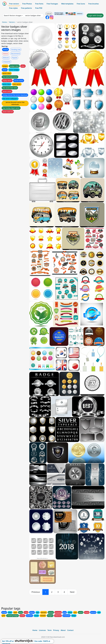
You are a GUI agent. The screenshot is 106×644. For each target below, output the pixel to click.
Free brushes (94, 4)
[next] (72, 592)
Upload (49, 14)
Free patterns (26, 8)
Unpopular (7, 62)
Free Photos (27, 4)
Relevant (6, 58)
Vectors (12, 22)
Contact (70, 630)
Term (49, 630)
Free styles (13, 8)
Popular (15, 58)
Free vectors (14, 4)
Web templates (67, 4)
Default (5, 50)
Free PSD (39, 8)
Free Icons (81, 4)
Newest (6, 54)
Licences (42, 630)
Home (4, 22)
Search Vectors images (13, 16)
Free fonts (39, 4)
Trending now (16, 50)
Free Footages (52, 4)
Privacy (56, 630)
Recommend (15, 54)
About (63, 630)
